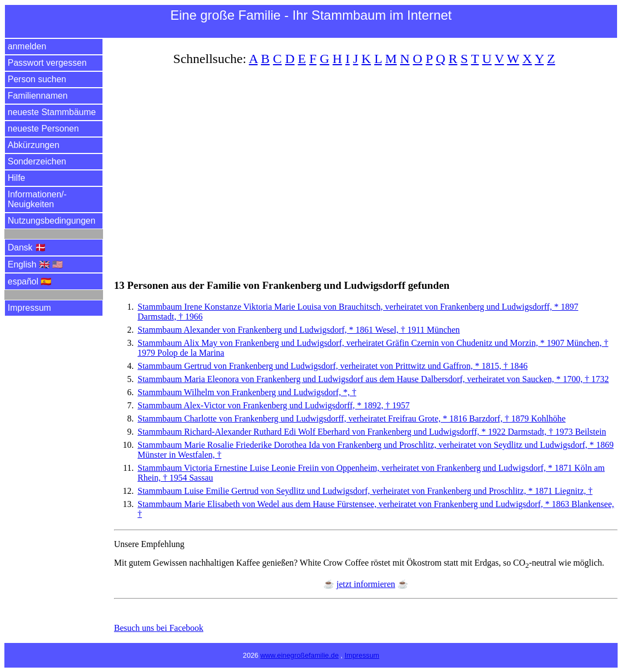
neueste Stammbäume (52, 112)
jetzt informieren (366, 584)
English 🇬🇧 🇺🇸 (35, 264)
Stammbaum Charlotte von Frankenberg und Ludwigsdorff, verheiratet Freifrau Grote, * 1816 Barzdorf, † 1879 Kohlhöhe (352, 418)
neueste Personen (43, 129)
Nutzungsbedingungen (52, 221)
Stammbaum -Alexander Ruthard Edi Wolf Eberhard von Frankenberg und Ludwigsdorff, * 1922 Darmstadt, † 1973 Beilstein (372, 432)
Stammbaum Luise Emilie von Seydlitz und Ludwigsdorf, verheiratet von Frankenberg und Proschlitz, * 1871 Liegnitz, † (365, 491)
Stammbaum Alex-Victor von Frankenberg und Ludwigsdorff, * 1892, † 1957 (274, 405)
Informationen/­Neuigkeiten (37, 199)
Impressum (29, 308)
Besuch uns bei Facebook (159, 628)
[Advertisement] (366, 166)
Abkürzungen (33, 145)
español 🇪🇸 (30, 281)
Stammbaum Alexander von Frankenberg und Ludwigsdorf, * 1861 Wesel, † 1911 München (299, 330)
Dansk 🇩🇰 (27, 247)
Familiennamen (38, 96)
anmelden (27, 46)
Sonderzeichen (37, 161)
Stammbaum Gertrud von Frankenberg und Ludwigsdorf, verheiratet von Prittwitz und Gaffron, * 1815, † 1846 (333, 366)
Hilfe (16, 178)
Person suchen (37, 79)
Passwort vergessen (47, 63)
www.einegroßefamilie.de (299, 655)
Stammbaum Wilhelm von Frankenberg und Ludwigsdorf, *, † (247, 392)
